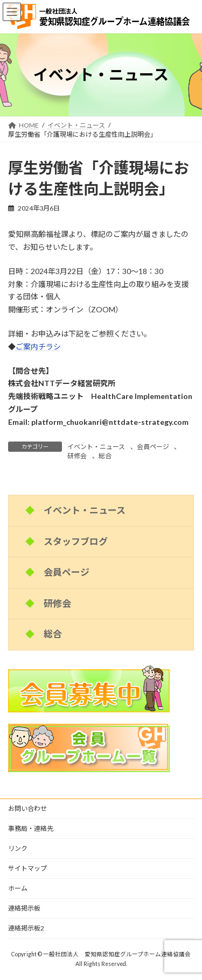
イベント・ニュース (96, 447)
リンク (18, 848)
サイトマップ (27, 868)
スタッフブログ (76, 541)
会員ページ (153, 447)
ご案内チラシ (38, 346)
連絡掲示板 (24, 908)
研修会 (77, 456)
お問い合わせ (27, 808)
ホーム (18, 888)
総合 (105, 456)
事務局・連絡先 (31, 828)
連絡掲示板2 (26, 928)
